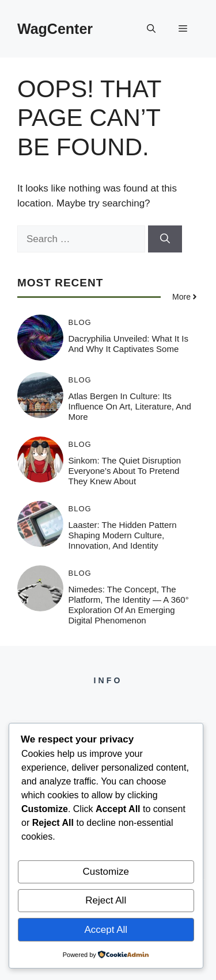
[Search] (165, 239)
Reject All (106, 900)
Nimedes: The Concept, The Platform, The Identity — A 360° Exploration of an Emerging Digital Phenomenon (129, 605)
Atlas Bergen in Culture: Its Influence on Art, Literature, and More (130, 406)
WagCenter (55, 29)
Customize (106, 872)
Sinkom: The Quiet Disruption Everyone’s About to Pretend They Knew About (125, 471)
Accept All (106, 930)
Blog (80, 322)
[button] (151, 29)
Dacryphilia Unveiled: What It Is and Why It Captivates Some (128, 344)
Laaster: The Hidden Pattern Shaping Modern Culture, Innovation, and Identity (123, 535)
